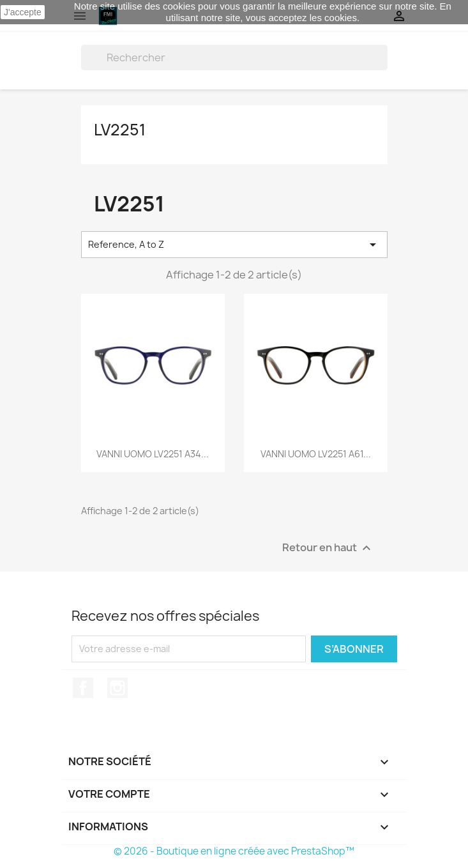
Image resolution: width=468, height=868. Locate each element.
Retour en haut (328, 548)
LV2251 (120, 130)
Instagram (117, 688)
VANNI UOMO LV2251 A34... (153, 454)
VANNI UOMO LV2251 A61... (316, 454)
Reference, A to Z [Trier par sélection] (234, 245)
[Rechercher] (234, 57)
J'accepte (23, 12)
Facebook (83, 688)
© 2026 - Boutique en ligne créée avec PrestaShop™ (234, 851)
